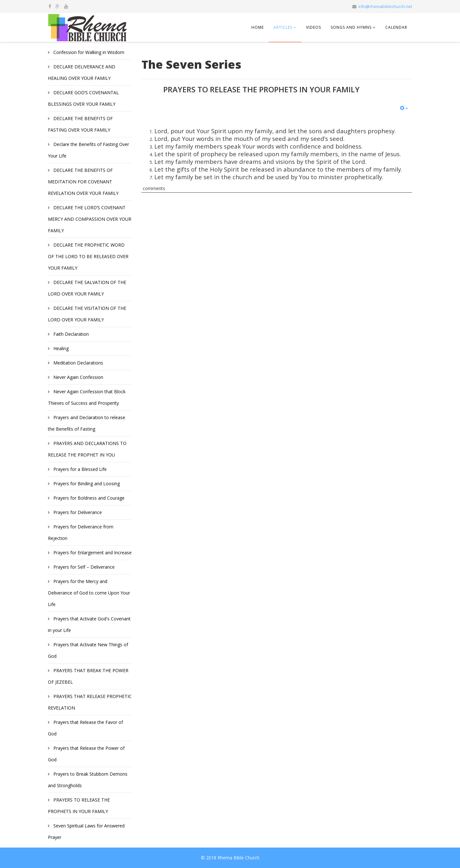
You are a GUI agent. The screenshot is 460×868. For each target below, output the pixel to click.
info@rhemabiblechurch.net (385, 7)
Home (258, 27)
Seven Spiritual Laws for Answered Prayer (86, 831)
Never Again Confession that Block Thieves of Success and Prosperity (87, 397)
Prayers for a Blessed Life (79, 469)
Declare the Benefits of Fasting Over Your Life (88, 150)
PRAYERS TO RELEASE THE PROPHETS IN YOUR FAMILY (79, 806)
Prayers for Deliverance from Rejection (81, 532)
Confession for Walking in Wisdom (88, 52)
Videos (314, 27)
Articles (283, 27)
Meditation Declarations (78, 363)
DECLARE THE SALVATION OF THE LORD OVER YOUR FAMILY (87, 288)
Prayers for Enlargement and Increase (92, 553)
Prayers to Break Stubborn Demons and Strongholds (88, 780)
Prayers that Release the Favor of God (85, 728)
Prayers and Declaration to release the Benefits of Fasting (87, 423)
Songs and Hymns (351, 27)
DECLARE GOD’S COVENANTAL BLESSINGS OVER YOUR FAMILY (83, 98)
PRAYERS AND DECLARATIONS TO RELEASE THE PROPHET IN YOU (87, 449)
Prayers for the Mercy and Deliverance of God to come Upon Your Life (89, 593)
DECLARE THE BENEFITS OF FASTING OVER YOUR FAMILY (80, 124)
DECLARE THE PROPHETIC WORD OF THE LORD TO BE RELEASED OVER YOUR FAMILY (88, 256)
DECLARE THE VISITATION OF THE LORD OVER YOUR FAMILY (87, 314)
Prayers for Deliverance (77, 512)
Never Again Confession (78, 377)
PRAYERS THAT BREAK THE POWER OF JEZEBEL (88, 676)
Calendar (396, 27)
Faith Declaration (70, 334)
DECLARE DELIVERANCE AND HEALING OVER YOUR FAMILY (82, 72)
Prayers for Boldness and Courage (88, 498)
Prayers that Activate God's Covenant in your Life (89, 624)
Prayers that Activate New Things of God (88, 650)
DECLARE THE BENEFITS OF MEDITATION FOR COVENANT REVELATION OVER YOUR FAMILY (83, 182)
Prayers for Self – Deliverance (83, 567)
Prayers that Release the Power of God (86, 754)
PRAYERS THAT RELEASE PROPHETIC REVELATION (90, 702)
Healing (60, 348)
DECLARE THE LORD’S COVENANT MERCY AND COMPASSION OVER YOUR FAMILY (90, 219)
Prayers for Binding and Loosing (86, 484)
